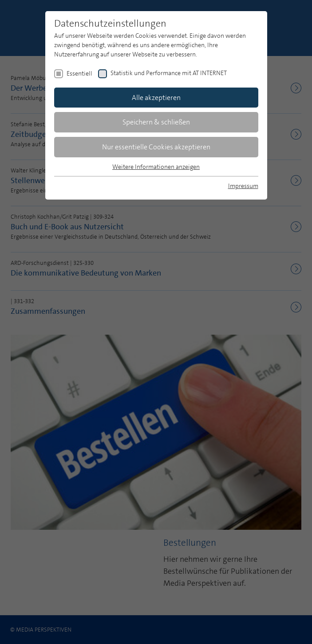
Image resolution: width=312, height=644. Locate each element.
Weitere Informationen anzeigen (156, 167)
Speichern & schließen (156, 122)
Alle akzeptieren (156, 98)
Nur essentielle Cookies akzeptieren (156, 147)
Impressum (243, 186)
